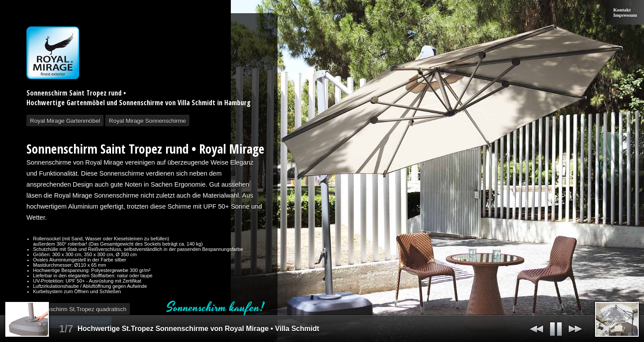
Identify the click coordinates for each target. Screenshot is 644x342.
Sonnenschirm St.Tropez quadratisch (78, 309)
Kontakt (622, 10)
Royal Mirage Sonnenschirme (147, 121)
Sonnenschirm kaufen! (215, 308)
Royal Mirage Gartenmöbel (65, 121)
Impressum (625, 15)
